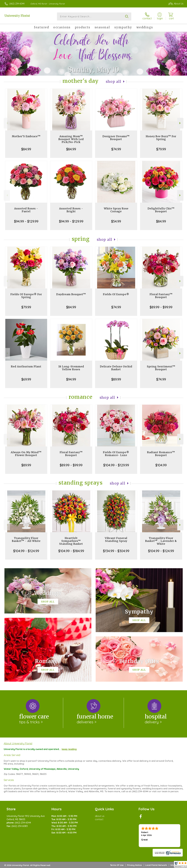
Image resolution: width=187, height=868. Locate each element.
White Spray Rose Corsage (116, 210)
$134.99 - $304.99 (116, 551)
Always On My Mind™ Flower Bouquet (26, 454)
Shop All (114, 82)
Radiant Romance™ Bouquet (161, 454)
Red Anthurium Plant (26, 366)
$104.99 (161, 465)
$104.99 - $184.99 (71, 551)
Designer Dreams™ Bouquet (116, 138)
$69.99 (26, 379)
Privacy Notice (134, 865)
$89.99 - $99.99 (161, 307)
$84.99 (26, 149)
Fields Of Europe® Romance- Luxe (116, 454)
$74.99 (116, 149)
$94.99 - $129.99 (26, 221)
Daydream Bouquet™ (71, 294)
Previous (7, 123)
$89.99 (116, 379)
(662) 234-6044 (17, 4)
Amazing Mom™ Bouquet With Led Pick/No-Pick (71, 139)
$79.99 (161, 149)
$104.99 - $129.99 (116, 465)
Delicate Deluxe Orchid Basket (116, 368)
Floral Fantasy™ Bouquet (161, 296)
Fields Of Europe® (116, 294)
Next (180, 123)
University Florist (17, 16)
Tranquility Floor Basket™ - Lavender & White (161, 541)
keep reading (69, 749)
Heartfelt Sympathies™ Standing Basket (71, 541)
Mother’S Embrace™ (26, 136)
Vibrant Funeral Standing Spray (116, 539)
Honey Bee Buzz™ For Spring (161, 138)
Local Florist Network (156, 865)
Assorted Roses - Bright (71, 210)
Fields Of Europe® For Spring (26, 296)
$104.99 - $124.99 (26, 551)
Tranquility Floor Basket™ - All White (26, 539)
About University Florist (18, 743)
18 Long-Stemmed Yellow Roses (71, 368)
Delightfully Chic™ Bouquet (161, 210)
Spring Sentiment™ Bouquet (161, 368)
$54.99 (116, 221)
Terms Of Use (117, 865)
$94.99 (71, 379)
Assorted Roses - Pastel (26, 210)
